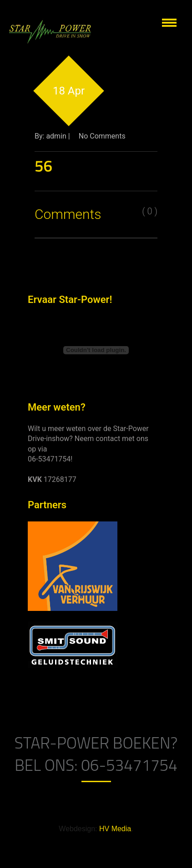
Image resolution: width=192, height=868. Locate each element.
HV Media (115, 829)
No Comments (102, 136)
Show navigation (169, 23)
